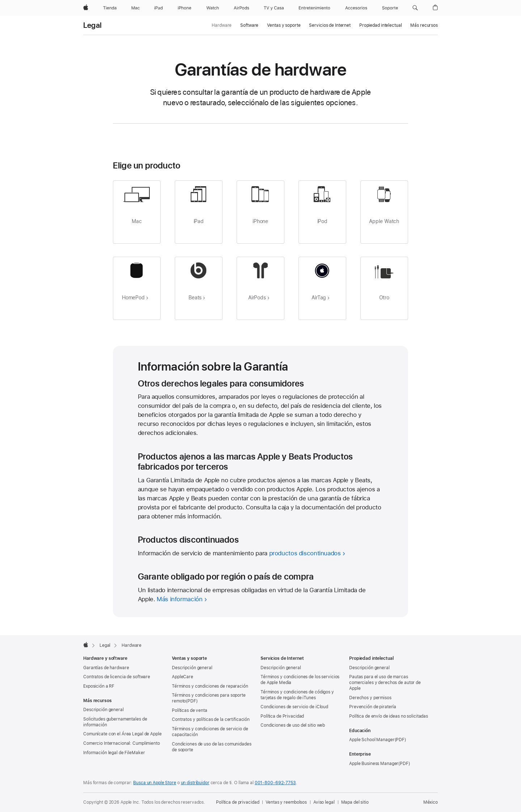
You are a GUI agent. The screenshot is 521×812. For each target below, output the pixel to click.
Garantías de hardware (106, 668)
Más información (179, 599)
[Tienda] (110, 8)
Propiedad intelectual (380, 25)
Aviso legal (324, 802)
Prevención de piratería (373, 707)
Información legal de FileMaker (114, 753)
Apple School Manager (372, 740)
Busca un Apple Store (155, 783)
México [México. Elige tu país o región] (431, 802)
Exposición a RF (99, 686)
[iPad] (158, 8)
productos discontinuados (305, 553)
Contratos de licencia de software (117, 677)
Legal (92, 25)
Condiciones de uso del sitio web (293, 725)
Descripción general (103, 710)
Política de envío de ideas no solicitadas (389, 716)
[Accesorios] (356, 8)
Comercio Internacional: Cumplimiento (122, 743)
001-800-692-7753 (275, 783)
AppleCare (183, 677)
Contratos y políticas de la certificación (211, 719)
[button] (415, 8)
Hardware (222, 25)
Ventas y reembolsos (286, 802)
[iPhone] (185, 8)
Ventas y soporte (284, 25)
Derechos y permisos (370, 698)
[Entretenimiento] (314, 8)
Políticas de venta (190, 710)
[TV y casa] (274, 8)
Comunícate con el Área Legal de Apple (122, 734)
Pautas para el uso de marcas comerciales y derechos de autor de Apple (385, 683)
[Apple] (86, 8)
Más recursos (424, 25)
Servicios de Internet (330, 25)
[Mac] (135, 8)
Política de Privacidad (282, 716)
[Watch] (213, 8)
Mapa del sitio (355, 802)
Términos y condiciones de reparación (210, 686)
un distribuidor (195, 783)
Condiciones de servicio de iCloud (294, 707)
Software (249, 25)
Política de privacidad (238, 802)
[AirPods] (242, 8)
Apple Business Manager (374, 764)
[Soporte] (390, 8)
